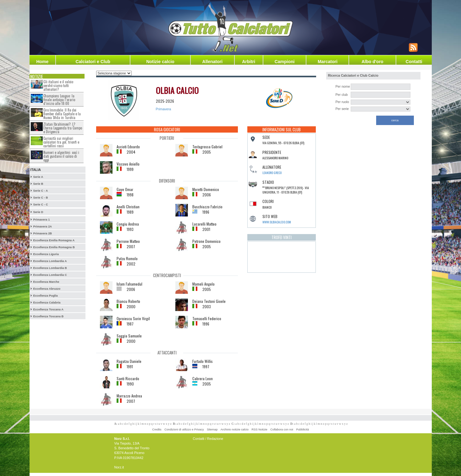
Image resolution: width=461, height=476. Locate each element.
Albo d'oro (372, 62)
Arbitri (249, 62)
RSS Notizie (260, 429)
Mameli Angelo (203, 284)
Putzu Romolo (127, 258)
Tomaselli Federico (207, 318)
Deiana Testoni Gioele (209, 301)
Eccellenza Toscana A (48, 309)
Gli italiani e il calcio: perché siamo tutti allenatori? (59, 85)
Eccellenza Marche (46, 282)
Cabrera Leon (203, 378)
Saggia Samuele (129, 336)
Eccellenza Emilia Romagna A (54, 240)
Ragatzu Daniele (129, 361)
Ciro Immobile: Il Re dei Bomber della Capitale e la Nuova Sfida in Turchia (62, 114)
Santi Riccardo (128, 378)
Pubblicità (302, 429)
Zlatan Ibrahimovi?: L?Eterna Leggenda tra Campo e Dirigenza (63, 128)
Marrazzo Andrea (129, 396)
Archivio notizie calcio (235, 429)
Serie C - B (40, 198)
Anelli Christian (128, 207)
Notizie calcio (160, 62)
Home (42, 62)
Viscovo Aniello (128, 164)
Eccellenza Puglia (45, 296)
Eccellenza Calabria (47, 303)
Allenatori (213, 62)
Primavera (164, 109)
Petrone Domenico (206, 241)
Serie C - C (40, 205)
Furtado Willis (203, 361)
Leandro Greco (272, 173)
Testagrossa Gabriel (207, 147)
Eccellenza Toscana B (48, 316)
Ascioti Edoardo (128, 147)
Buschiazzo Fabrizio (207, 207)
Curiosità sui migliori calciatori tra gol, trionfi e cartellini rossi (61, 142)
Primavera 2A (42, 227)
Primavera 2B (42, 233)
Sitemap (212, 429)
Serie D (38, 212)
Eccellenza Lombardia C (50, 275)
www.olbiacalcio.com (277, 222)
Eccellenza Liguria (46, 254)
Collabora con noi (282, 429)
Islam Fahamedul (129, 284)
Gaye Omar (125, 189)
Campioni (285, 62)
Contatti (414, 62)
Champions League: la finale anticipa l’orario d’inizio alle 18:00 (59, 100)
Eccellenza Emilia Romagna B (54, 247)
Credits (157, 429)
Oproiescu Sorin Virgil (133, 318)
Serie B (38, 184)
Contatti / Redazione (208, 439)
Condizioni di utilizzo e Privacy (184, 429)
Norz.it (119, 467)
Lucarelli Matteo (204, 224)
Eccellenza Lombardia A (50, 261)
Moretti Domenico (206, 189)
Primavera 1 (41, 220)
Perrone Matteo (128, 241)
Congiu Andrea (128, 224)
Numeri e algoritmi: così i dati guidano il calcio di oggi (61, 156)
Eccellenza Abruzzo (47, 289)
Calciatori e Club (93, 62)
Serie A (38, 177)
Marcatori (328, 62)
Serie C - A (40, 191)
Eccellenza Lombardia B (50, 268)
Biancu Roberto (128, 301)
